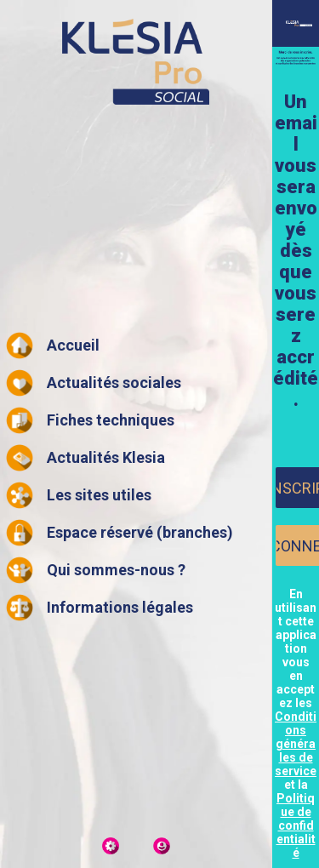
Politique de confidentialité (296, 825)
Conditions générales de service (296, 744)
